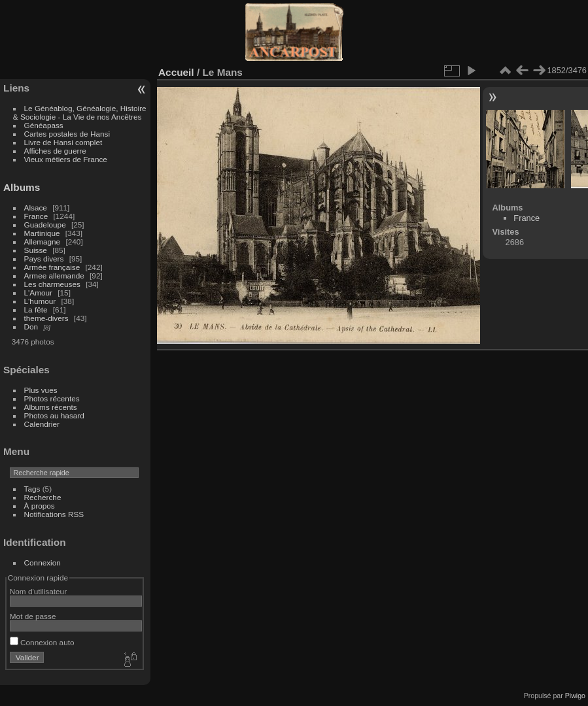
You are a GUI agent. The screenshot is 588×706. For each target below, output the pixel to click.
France (36, 216)
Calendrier (42, 424)
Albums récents (51, 407)
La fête (36, 310)
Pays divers (44, 259)
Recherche (43, 497)
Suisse (36, 250)
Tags (32, 489)
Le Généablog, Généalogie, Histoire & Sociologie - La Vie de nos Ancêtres (80, 112)
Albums (22, 187)
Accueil (176, 72)
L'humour (40, 301)
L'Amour (38, 293)
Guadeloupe (45, 225)
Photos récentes (52, 398)
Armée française (52, 267)
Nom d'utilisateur (38, 591)
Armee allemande (54, 276)
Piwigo (575, 696)
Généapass (44, 125)
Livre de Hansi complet (63, 142)
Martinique (42, 233)
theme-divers (46, 318)
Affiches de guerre (55, 151)
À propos (40, 506)
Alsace (36, 208)
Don (31, 327)
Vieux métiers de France (66, 159)
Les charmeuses (52, 284)
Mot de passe (33, 616)
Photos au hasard (54, 415)
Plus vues (41, 390)
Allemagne (43, 242)
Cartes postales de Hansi (67, 134)
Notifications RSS (54, 514)
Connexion (43, 563)
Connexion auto (42, 642)
